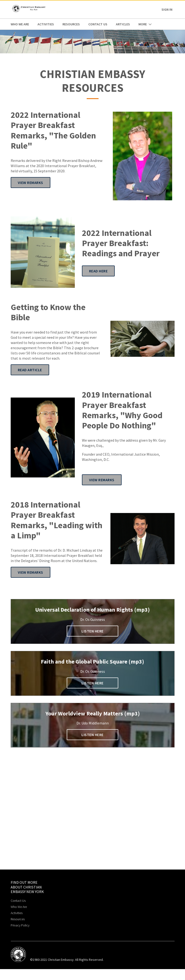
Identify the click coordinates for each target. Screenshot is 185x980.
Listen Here (92, 631)
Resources (71, 24)
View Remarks (31, 183)
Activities (46, 24)
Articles (123, 24)
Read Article (30, 370)
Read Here (98, 271)
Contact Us (98, 24)
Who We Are (20, 24)
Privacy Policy (20, 925)
